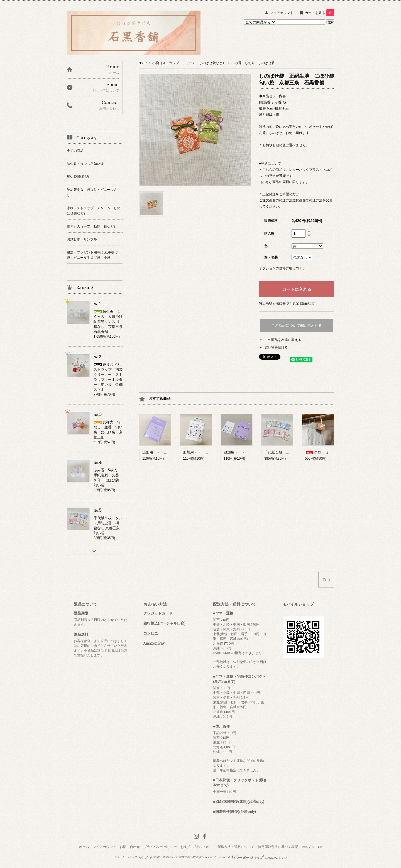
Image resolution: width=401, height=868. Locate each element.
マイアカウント (282, 13)
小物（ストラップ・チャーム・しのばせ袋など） (189, 63)
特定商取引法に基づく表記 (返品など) (287, 303)
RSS (305, 847)
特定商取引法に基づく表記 (278, 847)
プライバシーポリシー (160, 847)
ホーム (84, 847)
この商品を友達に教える (283, 340)
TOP (143, 63)
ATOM (317, 847)
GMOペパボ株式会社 (180, 857)
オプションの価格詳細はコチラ (282, 268)
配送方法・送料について (236, 847)
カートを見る (320, 13)
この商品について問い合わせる (297, 325)
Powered (253, 857)
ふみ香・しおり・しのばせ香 (253, 63)
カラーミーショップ (125, 857)
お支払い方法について (197, 847)
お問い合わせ (130, 847)
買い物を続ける (276, 347)
